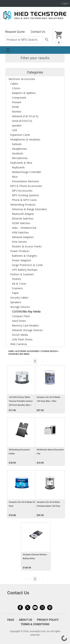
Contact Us (38, 32)
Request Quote (15, 32)
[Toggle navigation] (8, 50)
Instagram (42, 608)
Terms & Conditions (35, 624)
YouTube (35, 608)
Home (11, 351)
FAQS (11, 620)
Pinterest (50, 608)
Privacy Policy (48, 620)
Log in (65, 3)
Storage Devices (49, 351)
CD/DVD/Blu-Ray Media (19, 354)
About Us (26, 620)
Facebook (20, 608)
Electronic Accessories (27, 351)
